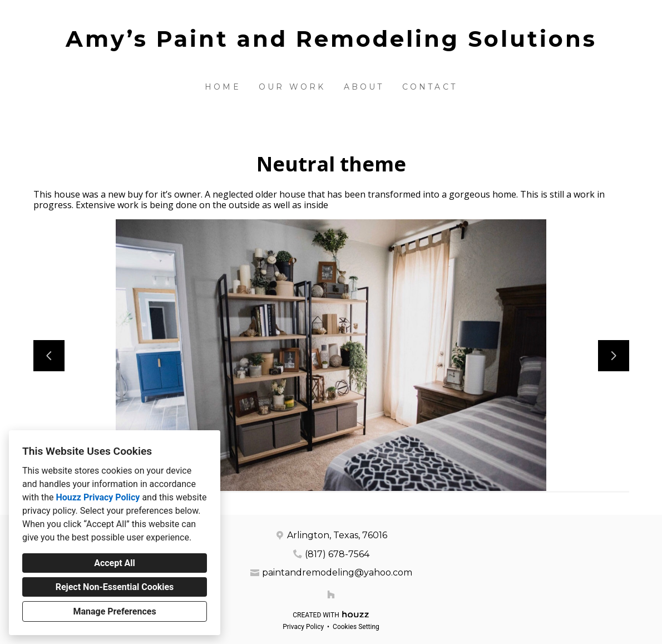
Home (223, 87)
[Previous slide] (49, 356)
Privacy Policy (303, 627)
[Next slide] (614, 356)
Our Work (292, 87)
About (364, 87)
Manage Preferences (114, 611)
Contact (430, 87)
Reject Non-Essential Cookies (115, 587)
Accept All (115, 563)
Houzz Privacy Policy (98, 497)
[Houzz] (331, 594)
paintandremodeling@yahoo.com (337, 572)
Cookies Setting (356, 627)
